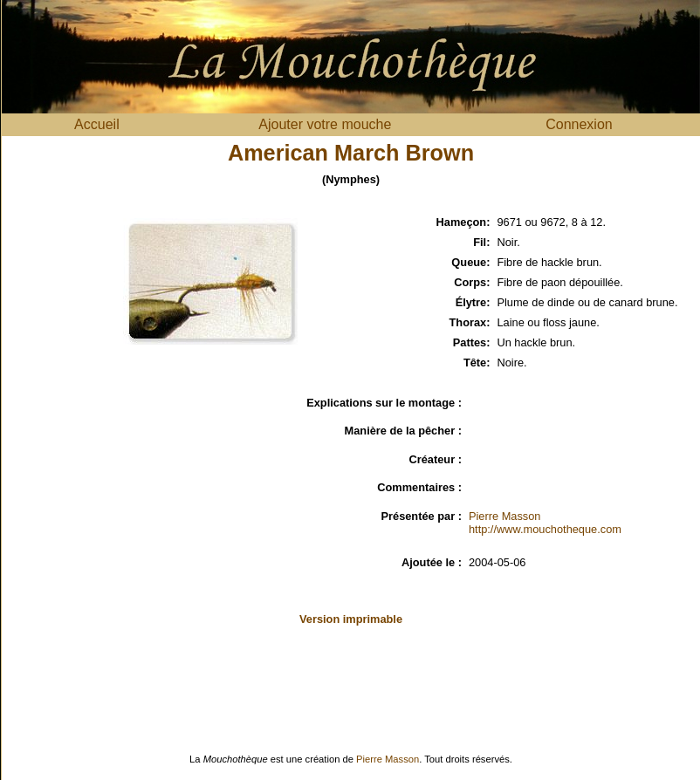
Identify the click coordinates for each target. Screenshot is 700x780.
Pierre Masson (505, 516)
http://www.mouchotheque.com (545, 529)
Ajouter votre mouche (325, 124)
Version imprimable (351, 619)
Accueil (97, 124)
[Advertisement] (123, 501)
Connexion (579, 124)
